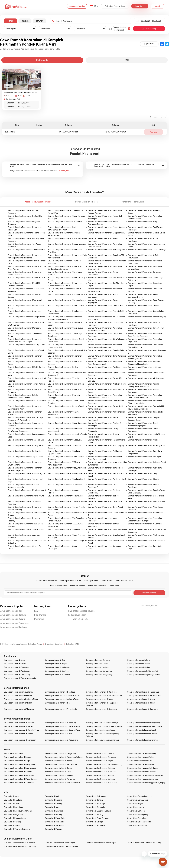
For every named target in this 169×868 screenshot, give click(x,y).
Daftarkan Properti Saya (115, 6)
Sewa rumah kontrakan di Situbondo (19, 783)
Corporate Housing (77, 6)
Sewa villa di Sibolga (95, 822)
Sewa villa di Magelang (13, 815)
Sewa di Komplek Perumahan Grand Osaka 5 (66, 306)
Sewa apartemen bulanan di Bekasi (19, 726)
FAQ (36, 611)
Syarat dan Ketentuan (54, 644)
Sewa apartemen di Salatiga (57, 671)
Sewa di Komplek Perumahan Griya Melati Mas (27, 401)
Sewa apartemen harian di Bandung (60, 692)
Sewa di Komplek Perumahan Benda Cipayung (147, 317)
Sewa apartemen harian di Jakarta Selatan (104, 696)
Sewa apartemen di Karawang (16, 667)
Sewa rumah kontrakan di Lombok (142, 772)
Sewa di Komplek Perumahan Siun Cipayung (106, 445)
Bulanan (25, 21)
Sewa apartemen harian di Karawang (143, 709)
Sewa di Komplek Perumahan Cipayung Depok (67, 468)
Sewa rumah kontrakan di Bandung (142, 753)
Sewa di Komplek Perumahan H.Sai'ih (143, 479)
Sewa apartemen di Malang (98, 667)
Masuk (157, 6)
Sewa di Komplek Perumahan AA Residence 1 (147, 378)
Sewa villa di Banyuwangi (138, 800)
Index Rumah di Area (58, 586)
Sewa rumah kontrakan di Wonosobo (101, 783)
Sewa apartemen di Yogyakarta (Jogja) (20, 678)
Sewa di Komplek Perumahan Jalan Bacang (26, 529)
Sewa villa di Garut (53, 807)
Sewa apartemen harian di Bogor (100, 699)
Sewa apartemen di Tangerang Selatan (144, 675)
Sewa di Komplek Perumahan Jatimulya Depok (67, 434)
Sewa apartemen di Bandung (13, 615)
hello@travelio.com (77, 615)
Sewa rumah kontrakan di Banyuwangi (20, 768)
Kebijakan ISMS (73, 644)
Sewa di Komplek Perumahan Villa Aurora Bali (27, 250)
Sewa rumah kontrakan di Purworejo (60, 779)
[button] (43, 165)
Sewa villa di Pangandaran (15, 818)
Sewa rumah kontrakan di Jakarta (100, 753)
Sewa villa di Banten (94, 800)
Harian (10, 21)
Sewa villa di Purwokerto (137, 818)
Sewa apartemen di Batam (139, 660)
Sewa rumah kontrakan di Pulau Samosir (21, 779)
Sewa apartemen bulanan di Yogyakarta (62, 740)
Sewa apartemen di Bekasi (15, 664)
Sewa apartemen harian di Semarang (102, 709)
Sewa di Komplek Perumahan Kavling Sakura (26, 445)
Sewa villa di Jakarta (136, 807)
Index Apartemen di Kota (47, 581)
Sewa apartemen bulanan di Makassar (20, 740)
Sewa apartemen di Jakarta (13, 619)
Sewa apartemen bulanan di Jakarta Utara (63, 726)
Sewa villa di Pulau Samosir (97, 818)
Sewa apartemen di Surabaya (13, 627)
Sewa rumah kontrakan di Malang (59, 775)
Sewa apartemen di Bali (11, 611)
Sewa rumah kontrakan (14, 753)
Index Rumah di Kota (124, 581)
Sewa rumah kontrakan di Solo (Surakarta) (63, 783)
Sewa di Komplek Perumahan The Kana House (67, 501)
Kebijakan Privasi (35, 644)
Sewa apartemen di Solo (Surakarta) (143, 671)
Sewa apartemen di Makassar (57, 667)
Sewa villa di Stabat (12, 825)
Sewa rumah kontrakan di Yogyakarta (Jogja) (146, 783)
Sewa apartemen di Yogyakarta (14, 623)
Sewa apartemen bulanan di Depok (142, 730)
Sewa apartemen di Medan (139, 667)
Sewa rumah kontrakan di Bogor (17, 761)
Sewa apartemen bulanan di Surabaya (102, 723)
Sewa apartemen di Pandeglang (17, 671)
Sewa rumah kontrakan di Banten (141, 764)
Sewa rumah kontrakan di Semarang (143, 779)
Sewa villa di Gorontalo (95, 807)
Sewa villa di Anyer (12, 796)
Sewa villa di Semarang (55, 822)
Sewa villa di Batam (12, 804)
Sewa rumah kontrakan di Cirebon (18, 772)
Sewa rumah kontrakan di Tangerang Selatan (64, 757)
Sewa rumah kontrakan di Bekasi (141, 757)
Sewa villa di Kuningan (54, 811)
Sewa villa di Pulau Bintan (56, 818)
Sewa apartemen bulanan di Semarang (102, 740)
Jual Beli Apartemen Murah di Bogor (60, 843)
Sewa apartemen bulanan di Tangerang (144, 723)
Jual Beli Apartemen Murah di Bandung (20, 846)
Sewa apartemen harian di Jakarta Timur (21, 699)
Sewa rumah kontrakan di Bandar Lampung (104, 764)
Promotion (39, 619)
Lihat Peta (149, 44)
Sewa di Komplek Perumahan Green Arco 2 (106, 507)
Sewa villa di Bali (52, 796)
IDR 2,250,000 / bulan (68, 132)
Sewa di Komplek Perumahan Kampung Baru (66, 294)
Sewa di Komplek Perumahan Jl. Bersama (65, 485)
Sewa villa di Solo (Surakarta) (139, 822)
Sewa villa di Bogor (135, 804)
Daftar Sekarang (149, 593)
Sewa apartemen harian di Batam (141, 703)
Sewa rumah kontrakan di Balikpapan (19, 764)
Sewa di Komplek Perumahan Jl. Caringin (145, 524)
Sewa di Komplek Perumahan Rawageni (144, 272)
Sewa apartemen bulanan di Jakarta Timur (22, 730)
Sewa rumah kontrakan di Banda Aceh (61, 764)
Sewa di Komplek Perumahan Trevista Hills (105, 306)
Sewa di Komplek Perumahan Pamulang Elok (106, 412)
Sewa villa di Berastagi (95, 804)
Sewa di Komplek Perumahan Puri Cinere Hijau (107, 367)
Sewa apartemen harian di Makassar (19, 709)
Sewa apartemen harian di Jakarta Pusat (62, 699)
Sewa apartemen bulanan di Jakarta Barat (145, 726)
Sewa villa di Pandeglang (138, 815)
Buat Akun (140, 6)
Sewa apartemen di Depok (97, 664)
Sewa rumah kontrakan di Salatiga (100, 779)
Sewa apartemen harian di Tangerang (143, 692)
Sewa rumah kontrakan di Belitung (100, 768)
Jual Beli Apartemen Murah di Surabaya (62, 846)
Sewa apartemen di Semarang (99, 671)
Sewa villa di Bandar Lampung (140, 796)
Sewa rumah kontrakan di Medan (100, 775)
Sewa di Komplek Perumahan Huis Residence (66, 473)
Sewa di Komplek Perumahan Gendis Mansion (67, 417)
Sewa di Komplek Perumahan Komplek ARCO (107, 233)
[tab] (43, 165)
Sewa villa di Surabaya (95, 825)
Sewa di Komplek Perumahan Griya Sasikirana (67, 300)
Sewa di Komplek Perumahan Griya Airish (65, 222)
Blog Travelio (40, 615)
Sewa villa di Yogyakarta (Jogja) (17, 829)
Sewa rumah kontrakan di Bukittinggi (143, 768)
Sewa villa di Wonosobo (137, 825)
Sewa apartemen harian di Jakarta (18, 692)
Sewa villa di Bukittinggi (14, 807)
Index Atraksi (107, 581)
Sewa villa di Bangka (53, 800)
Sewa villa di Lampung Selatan (99, 811)
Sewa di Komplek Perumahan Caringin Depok (26, 317)
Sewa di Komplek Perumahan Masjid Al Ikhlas (147, 501)
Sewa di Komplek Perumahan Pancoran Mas (26, 440)
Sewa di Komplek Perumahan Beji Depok (145, 457)
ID (95, 6)
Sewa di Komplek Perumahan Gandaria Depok (67, 479)
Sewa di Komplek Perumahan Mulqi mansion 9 (27, 490)
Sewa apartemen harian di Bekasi (18, 696)
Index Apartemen (91, 581)
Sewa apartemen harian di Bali (58, 703)
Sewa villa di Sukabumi (55, 825)
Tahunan (40, 21)
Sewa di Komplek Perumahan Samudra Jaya (66, 529)
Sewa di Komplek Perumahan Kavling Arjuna (26, 496)
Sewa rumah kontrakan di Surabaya (101, 757)
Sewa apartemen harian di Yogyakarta (61, 709)
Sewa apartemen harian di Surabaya (101, 692)
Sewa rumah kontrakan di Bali (140, 761)
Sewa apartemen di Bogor (56, 664)
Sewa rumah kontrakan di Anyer (99, 761)
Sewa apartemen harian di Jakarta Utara (62, 696)
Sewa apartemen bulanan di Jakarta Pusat (63, 730)
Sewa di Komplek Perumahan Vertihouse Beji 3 (107, 479)
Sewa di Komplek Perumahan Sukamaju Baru (147, 445)
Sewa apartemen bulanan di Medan (19, 734)
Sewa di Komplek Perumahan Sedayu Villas (66, 496)
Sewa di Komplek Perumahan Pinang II (144, 440)
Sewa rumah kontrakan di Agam (58, 761)
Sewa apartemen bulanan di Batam (142, 734)
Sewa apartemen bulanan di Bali (58, 734)
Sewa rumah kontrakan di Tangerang (60, 753)
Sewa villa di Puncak (53, 829)
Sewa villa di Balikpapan (96, 796)
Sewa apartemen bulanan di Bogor (101, 730)
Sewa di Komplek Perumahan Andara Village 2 (67, 541)
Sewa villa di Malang (53, 815)
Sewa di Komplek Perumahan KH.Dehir (144, 306)
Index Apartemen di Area (70, 581)
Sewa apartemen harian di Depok (141, 699)
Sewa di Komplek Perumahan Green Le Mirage (147, 250)
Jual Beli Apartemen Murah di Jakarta (20, 843)
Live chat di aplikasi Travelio (81, 611)
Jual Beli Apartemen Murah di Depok (101, 843)
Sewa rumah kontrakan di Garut (58, 772)
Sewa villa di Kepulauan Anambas (18, 811)
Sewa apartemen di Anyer (15, 660)
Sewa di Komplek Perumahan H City (143, 222)
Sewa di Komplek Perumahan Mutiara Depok (66, 406)
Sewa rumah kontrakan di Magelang (19, 775)
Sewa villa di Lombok (136, 811)
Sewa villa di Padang (95, 815)
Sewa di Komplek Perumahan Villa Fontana (146, 513)
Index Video (114, 586)
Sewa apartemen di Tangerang (99, 675)
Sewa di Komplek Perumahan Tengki (143, 473)
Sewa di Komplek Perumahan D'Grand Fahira (146, 541)
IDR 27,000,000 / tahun (116, 132)
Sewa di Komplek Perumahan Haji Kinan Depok (147, 462)
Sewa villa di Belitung (54, 804)
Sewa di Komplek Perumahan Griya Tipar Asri (26, 345)
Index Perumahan (78, 586)
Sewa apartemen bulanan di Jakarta (19, 723)
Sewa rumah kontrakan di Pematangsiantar (145, 775)
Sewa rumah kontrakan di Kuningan (101, 772)
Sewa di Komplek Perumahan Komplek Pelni (106, 350)
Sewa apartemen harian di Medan (18, 703)
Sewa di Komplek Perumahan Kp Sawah (24, 451)
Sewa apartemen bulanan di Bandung (61, 723)
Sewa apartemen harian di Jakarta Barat (144, 696)
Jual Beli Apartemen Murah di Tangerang (144, 843)
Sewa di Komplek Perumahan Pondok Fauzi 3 (26, 278)
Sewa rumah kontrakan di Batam (59, 768)
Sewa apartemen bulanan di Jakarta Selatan (105, 726)
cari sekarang (149, 29)
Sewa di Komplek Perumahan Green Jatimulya (67, 423)
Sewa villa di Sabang (12, 822)
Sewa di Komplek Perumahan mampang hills (106, 250)
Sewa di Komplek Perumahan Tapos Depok (25, 457)
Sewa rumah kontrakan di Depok (17, 757)
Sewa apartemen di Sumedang (17, 675)
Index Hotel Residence (97, 586)
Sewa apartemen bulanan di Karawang (143, 740)
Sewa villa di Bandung (13, 800)
